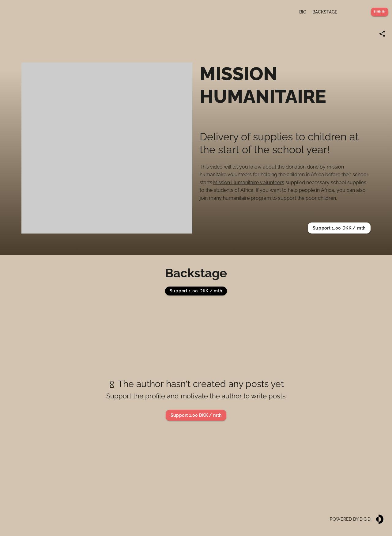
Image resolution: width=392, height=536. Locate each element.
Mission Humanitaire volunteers (249, 182)
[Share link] (382, 34)
